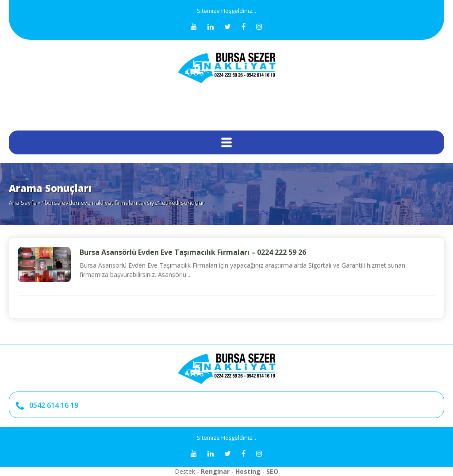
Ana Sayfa (23, 203)
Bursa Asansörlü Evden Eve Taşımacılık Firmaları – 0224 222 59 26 (193, 252)
